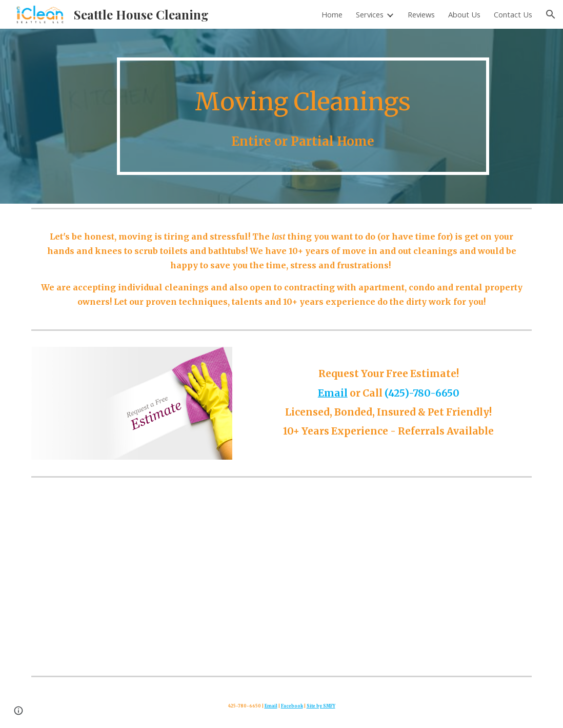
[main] (303, 116)
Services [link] (370, 14)
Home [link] (332, 14)
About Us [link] (464, 14)
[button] (551, 14)
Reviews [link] (421, 14)
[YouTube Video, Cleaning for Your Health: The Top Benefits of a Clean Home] (281, 576)
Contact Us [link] (513, 14)
